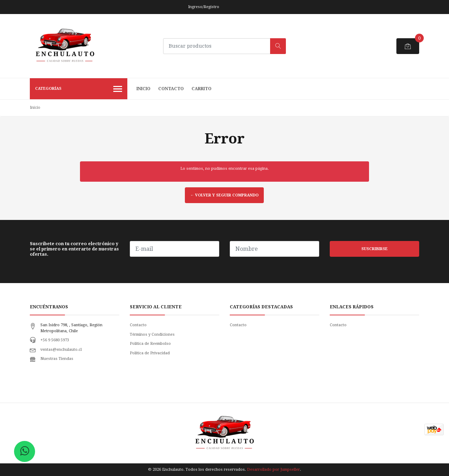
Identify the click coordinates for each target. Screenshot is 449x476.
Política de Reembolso (150, 344)
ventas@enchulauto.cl (61, 350)
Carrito (202, 89)
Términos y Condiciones (152, 334)
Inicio (143, 89)
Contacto (171, 89)
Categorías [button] (79, 89)
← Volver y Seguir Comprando (224, 195)
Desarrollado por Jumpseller (273, 470)
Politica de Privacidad (150, 353)
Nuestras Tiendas (57, 359)
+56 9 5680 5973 (55, 340)
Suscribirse (374, 249)
